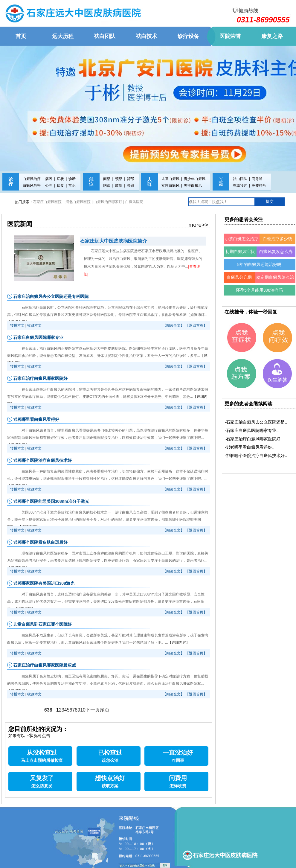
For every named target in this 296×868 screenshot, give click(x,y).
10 (83, 710)
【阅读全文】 (173, 325)
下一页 (93, 710)
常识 (72, 185)
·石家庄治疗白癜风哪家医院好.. (254, 439)
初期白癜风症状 (240, 252)
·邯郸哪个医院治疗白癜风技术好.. (256, 456)
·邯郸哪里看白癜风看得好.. (250, 447)
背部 (130, 179)
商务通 (257, 179)
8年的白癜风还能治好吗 (260, 264)
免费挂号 (259, 185)
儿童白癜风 (170, 179)
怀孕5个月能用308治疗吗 (259, 290)
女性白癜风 (170, 185)
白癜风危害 (32, 185)
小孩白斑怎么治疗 (242, 239)
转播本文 (17, 325)
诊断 (72, 179)
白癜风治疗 (32, 179)
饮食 (60, 185)
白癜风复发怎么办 (276, 252)
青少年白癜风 (195, 179)
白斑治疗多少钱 (277, 239)
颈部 (119, 179)
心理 (49, 185)
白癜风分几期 (239, 277)
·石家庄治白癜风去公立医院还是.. (256, 422)
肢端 (119, 185)
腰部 (130, 185)
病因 (49, 179)
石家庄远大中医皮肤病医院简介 (114, 241)
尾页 (105, 710)
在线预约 (240, 185)
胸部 (107, 185)
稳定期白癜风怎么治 (275, 277)
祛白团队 (240, 179)
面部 (107, 179)
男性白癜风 (193, 185)
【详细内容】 (179, 642)
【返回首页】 (196, 325)
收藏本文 (34, 325)
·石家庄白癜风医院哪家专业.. (252, 430)
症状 (60, 179)
